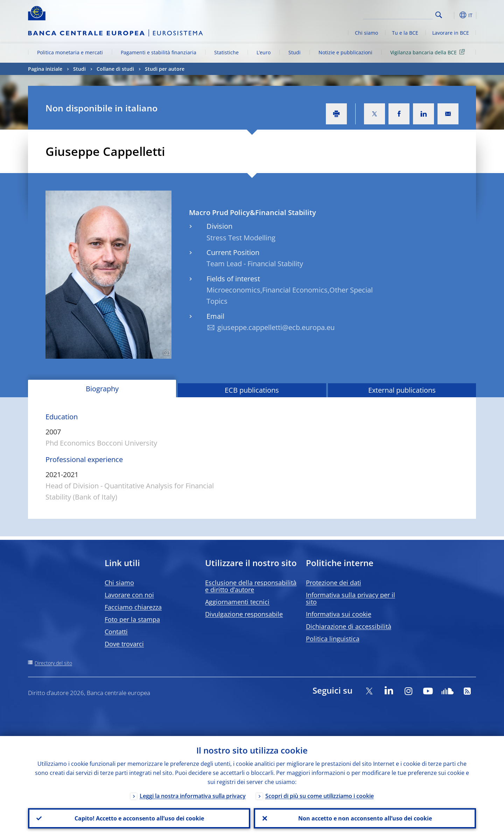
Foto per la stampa (132, 619)
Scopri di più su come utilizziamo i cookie (320, 796)
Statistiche (226, 52)
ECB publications (252, 390)
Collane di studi (115, 69)
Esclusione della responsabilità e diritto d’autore (251, 586)
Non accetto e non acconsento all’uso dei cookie (365, 818)
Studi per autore (165, 69)
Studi (295, 52)
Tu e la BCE (405, 33)
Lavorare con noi (129, 595)
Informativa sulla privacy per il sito (351, 598)
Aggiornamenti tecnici (237, 602)
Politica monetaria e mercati (70, 52)
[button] (451, 15)
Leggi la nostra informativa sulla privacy (193, 796)
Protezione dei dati (334, 583)
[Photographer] (166, 353)
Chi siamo (366, 33)
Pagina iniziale (45, 69)
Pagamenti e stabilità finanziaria (159, 52)
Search (439, 15)
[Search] (398, 14)
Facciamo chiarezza (133, 607)
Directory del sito (53, 663)
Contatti (116, 632)
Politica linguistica (333, 639)
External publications (402, 390)
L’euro (264, 52)
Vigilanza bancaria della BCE (429, 52)
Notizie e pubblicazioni (345, 52)
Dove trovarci (124, 644)
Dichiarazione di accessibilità (349, 626)
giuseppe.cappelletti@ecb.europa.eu (276, 327)
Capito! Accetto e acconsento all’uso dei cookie (139, 818)
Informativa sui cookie (339, 614)
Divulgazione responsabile (244, 614)
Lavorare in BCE (451, 33)
